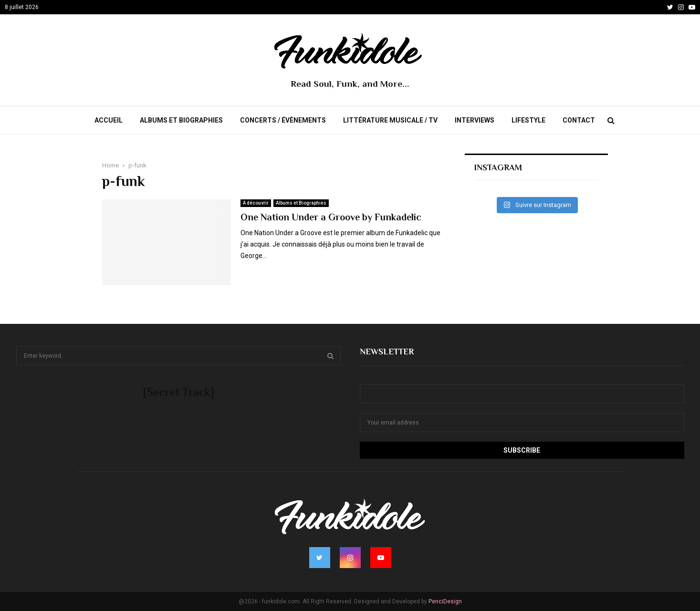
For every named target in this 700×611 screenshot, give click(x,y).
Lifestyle (528, 120)
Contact (579, 120)
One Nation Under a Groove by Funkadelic (331, 217)
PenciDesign (445, 601)
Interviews (475, 120)
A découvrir (256, 203)
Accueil (109, 120)
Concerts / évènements (283, 120)
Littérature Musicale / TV (390, 120)
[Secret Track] (178, 392)
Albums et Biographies (181, 120)
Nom (367, 378)
